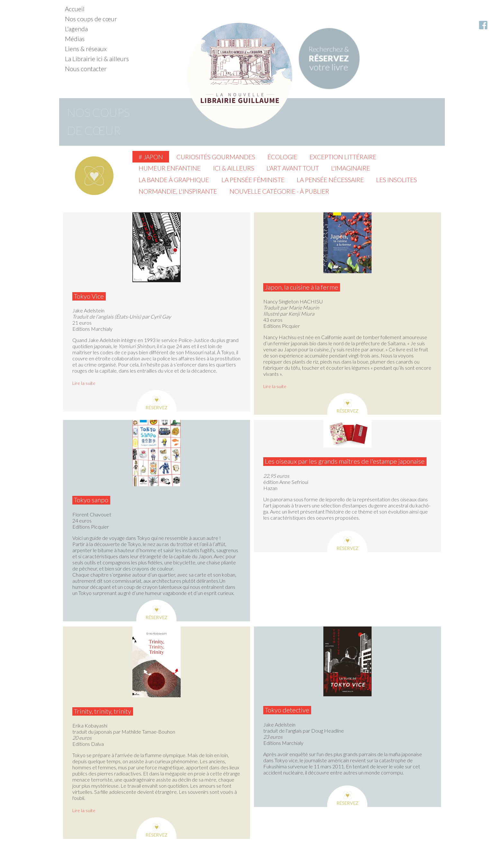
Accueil (75, 9)
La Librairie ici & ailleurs (97, 59)
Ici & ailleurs (234, 168)
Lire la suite (84, 383)
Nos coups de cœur (91, 19)
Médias (75, 39)
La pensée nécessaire (330, 180)
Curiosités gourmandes (216, 157)
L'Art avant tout (293, 168)
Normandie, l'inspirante (178, 191)
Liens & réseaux (86, 49)
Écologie (282, 157)
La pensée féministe (253, 180)
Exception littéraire (343, 157)
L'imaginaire (351, 168)
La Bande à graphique (174, 180)
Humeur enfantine (170, 168)
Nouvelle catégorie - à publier (279, 191)
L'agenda (76, 29)
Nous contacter (86, 69)
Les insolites (396, 180)
